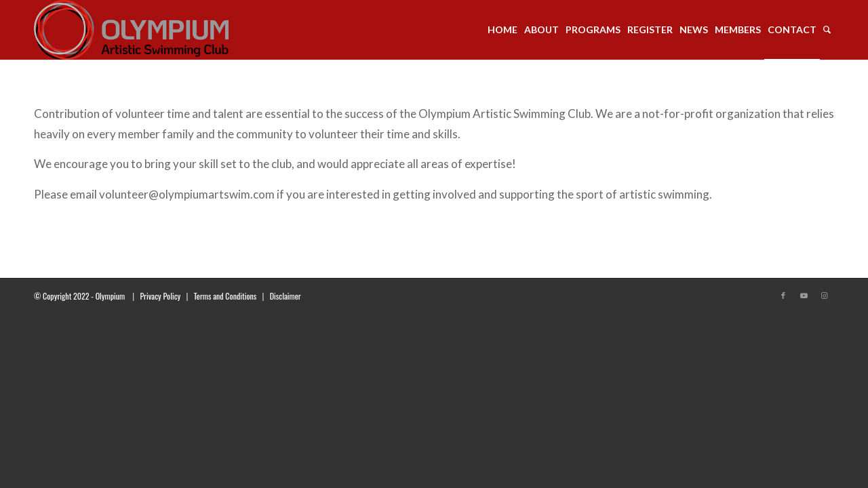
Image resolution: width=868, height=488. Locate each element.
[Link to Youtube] (804, 296)
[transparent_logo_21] (131, 30)
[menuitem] (502, 30)
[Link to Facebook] (783, 296)
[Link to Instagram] (824, 296)
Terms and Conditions (225, 296)
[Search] (827, 30)
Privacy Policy (160, 296)
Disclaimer (285, 296)
